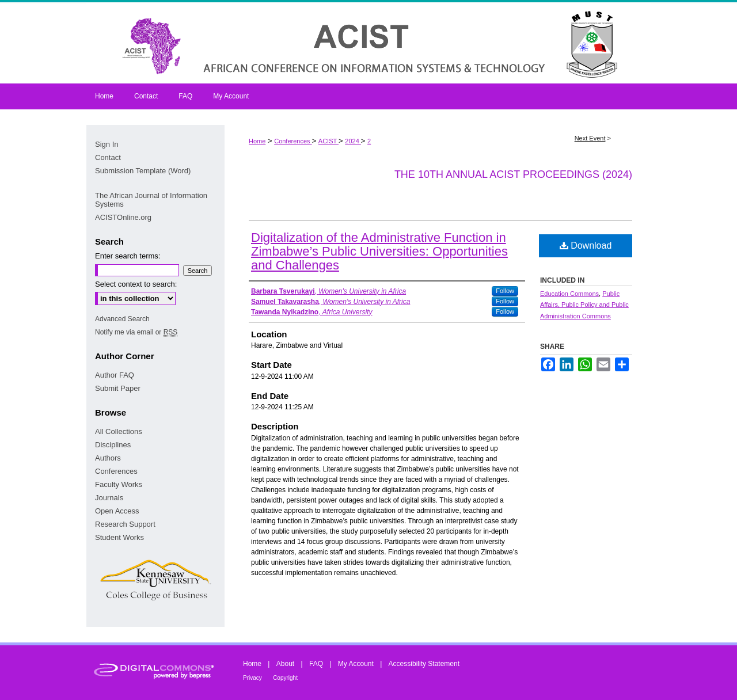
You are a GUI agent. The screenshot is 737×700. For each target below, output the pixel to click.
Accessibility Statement (424, 664)
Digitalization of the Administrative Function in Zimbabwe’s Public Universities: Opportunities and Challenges (379, 251)
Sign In (107, 144)
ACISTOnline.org (123, 217)
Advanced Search (122, 319)
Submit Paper (118, 388)
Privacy (252, 678)
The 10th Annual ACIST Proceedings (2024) (513, 174)
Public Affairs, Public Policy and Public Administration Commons (584, 305)
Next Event (590, 138)
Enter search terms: (128, 256)
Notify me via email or (136, 332)
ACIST (328, 141)
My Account (356, 664)
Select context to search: (136, 284)
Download (586, 246)
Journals (109, 498)
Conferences (293, 141)
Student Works (119, 537)
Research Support (125, 524)
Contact (108, 157)
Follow (505, 291)
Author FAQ (115, 375)
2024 (353, 141)
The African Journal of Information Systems (151, 200)
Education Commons (569, 294)
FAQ (316, 664)
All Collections (119, 431)
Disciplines (113, 445)
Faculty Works (119, 484)
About (285, 664)
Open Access (117, 511)
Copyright (285, 678)
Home (257, 141)
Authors (108, 458)
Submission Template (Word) (143, 171)
